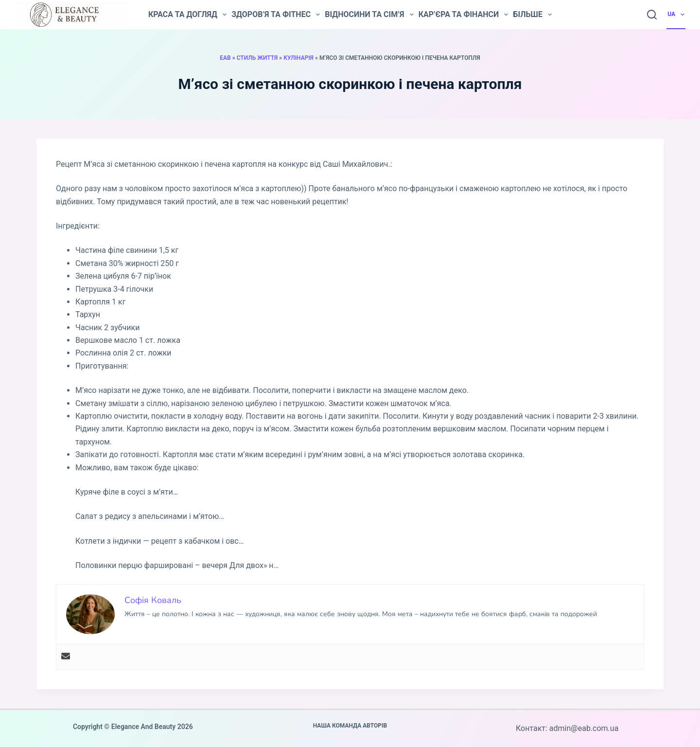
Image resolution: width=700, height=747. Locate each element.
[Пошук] (652, 15)
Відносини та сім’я (369, 15)
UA (676, 15)
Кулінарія (298, 58)
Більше (532, 15)
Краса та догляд (187, 15)
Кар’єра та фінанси (464, 15)
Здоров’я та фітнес (276, 15)
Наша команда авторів (350, 726)
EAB (225, 58)
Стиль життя (257, 58)
